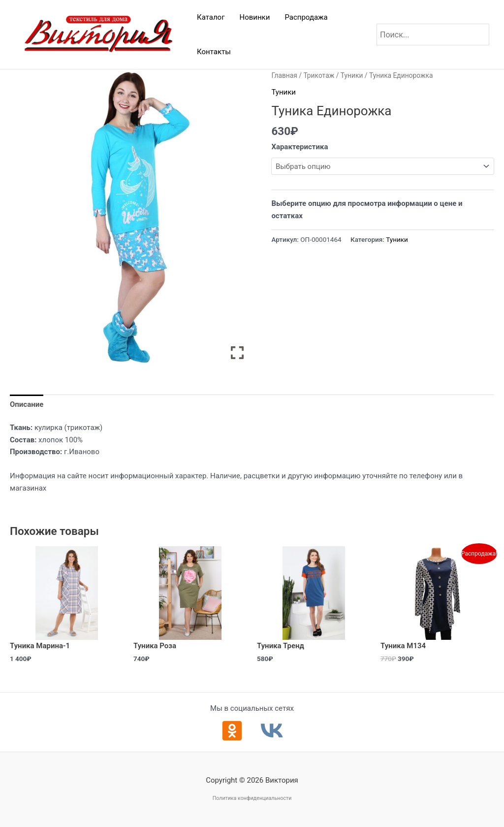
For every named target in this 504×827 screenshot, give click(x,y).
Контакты (214, 52)
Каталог (211, 17)
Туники (352, 75)
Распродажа (306, 17)
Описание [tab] (27, 404)
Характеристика (299, 147)
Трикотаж (319, 75)
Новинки (254, 17)
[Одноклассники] (232, 731)
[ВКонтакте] (272, 731)
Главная (284, 75)
